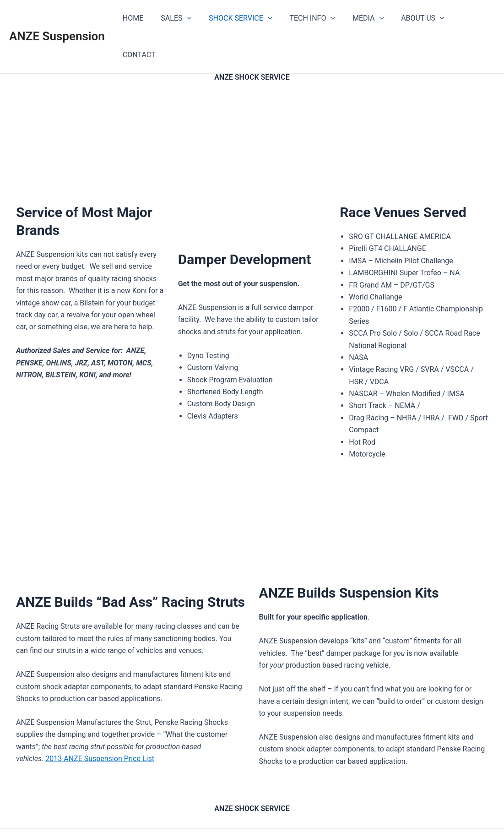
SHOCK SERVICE (244, 18)
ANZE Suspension (57, 18)
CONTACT (471, 18)
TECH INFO (314, 18)
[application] (194, 18)
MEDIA (367, 18)
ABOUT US (418, 18)
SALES (183, 18)
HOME (143, 18)
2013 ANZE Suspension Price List (100, 722)
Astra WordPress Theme (333, 815)
